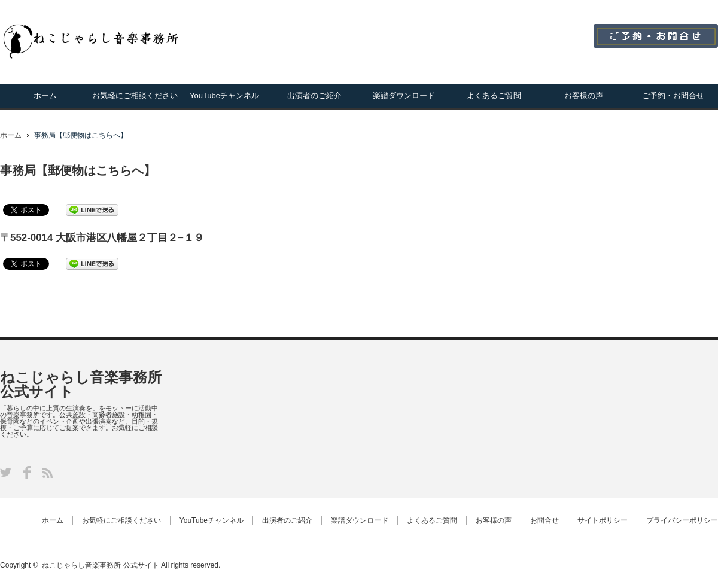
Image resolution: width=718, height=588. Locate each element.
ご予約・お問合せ (673, 95)
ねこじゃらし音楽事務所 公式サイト (81, 384)
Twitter (6, 472)
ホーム (45, 95)
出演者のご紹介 (314, 95)
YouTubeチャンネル (224, 95)
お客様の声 (584, 95)
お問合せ (544, 520)
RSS (48, 473)
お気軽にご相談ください (135, 95)
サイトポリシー (603, 520)
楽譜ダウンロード (404, 95)
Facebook (27, 472)
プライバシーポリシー (682, 520)
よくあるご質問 (494, 95)
